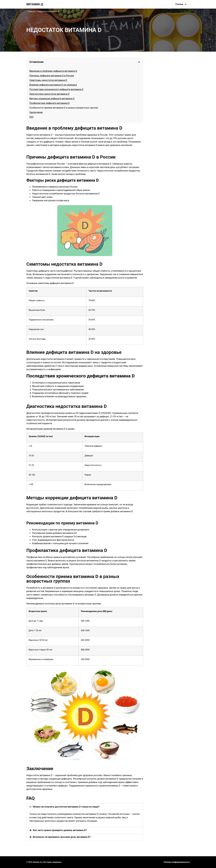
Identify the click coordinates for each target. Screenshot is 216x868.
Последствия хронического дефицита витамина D (56, 89)
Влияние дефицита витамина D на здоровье (53, 85)
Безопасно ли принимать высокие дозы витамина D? (62, 837)
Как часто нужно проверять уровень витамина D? (60, 830)
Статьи (181, 4)
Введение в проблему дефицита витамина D (53, 71)
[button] (139, 62)
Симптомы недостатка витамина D (48, 80)
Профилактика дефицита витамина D (49, 103)
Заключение (36, 112)
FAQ (31, 117)
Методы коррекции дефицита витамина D (52, 99)
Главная (32, 11)
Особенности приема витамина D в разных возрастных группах (64, 108)
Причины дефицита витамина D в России (52, 76)
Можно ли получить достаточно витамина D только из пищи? (66, 807)
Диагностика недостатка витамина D (49, 94)
